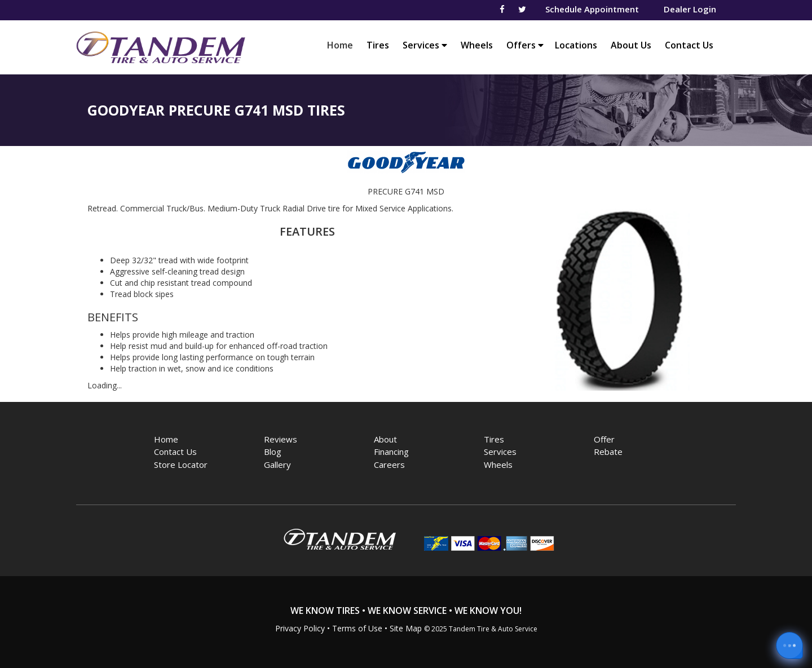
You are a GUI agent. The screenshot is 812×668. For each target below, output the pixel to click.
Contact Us (689, 45)
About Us (631, 45)
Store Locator (181, 464)
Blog (273, 452)
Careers (389, 464)
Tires (378, 45)
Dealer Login (690, 9)
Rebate (608, 452)
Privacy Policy (300, 628)
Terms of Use (357, 628)
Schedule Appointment (592, 9)
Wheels (477, 45)
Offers (525, 45)
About (385, 439)
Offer (604, 439)
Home (343, 45)
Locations (576, 45)
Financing (391, 452)
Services (425, 45)
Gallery (277, 464)
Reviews (281, 439)
